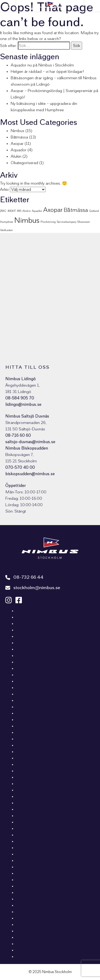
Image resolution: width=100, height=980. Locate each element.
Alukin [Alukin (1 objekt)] (27, 211)
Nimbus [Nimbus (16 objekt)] (27, 221)
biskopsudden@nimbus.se (30, 474)
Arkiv (4, 189)
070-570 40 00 (20, 467)
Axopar (17, 144)
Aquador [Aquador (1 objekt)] (37, 211)
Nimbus (17, 131)
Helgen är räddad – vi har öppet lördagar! (47, 72)
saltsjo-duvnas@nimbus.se (30, 442)
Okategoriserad (24, 163)
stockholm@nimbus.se (33, 588)
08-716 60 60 (18, 435)
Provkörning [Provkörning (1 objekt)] (48, 222)
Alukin (16, 156)
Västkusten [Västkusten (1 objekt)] (6, 230)
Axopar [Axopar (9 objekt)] (53, 210)
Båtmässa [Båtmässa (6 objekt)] (76, 210)
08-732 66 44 (24, 577)
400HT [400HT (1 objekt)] (12, 211)
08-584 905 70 (20, 398)
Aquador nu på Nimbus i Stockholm (42, 65)
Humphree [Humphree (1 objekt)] (7, 222)
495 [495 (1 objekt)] (19, 211)
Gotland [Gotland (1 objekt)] (94, 211)
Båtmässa (19, 137)
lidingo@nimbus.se (23, 404)
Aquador (19, 150)
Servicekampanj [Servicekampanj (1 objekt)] (67, 222)
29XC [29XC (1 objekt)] (3, 211)
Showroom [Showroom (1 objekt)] (84, 222)
